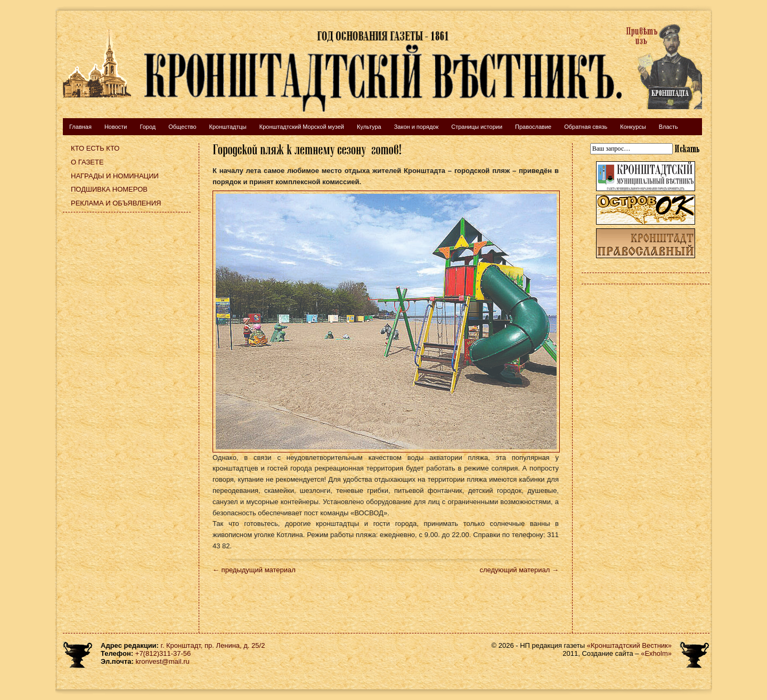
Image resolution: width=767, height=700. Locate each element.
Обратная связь (586, 127)
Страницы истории (477, 127)
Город (148, 127)
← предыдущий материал (254, 570)
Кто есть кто (95, 148)
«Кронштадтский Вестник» (629, 645)
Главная (80, 127)
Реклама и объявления (116, 203)
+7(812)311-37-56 (163, 653)
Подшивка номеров (109, 189)
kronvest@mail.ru (162, 661)
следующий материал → (519, 570)
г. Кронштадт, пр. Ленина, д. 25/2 (213, 645)
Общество (182, 127)
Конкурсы (633, 127)
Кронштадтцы (228, 127)
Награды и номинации (115, 176)
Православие (533, 127)
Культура (369, 127)
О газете (87, 162)
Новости (116, 127)
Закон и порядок (417, 127)
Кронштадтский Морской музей (302, 127)
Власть (668, 127)
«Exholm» (656, 653)
